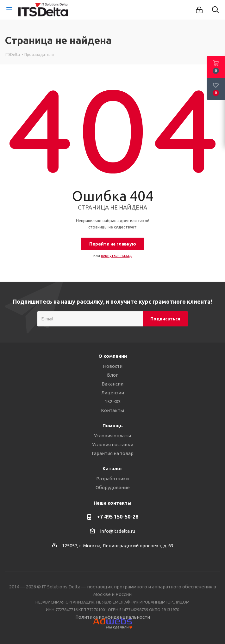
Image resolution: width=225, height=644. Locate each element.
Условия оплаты (113, 436)
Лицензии (113, 393)
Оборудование (113, 487)
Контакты (113, 410)
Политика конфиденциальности (113, 617)
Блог (113, 375)
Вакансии (113, 384)
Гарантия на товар (113, 453)
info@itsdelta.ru (118, 531)
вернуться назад (116, 255)
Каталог (113, 468)
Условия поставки (113, 444)
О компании (113, 356)
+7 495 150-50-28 (118, 517)
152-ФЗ (113, 401)
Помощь (113, 425)
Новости (113, 366)
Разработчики (113, 479)
